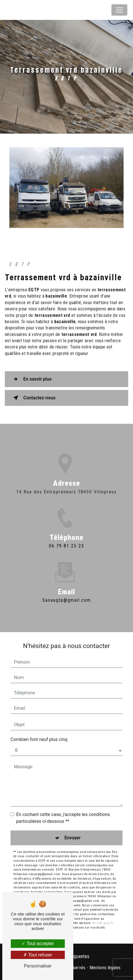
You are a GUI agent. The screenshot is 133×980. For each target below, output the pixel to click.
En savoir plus (31, 379)
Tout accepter (38, 943)
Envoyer (73, 838)
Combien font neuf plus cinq (39, 739)
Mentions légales (105, 968)
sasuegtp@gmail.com (67, 594)
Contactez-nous (33, 398)
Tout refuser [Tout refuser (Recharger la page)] (38, 955)
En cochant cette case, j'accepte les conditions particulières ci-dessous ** (63, 818)
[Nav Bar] (119, 10)
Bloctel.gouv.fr (103, 923)
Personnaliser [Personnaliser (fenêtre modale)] (38, 966)
